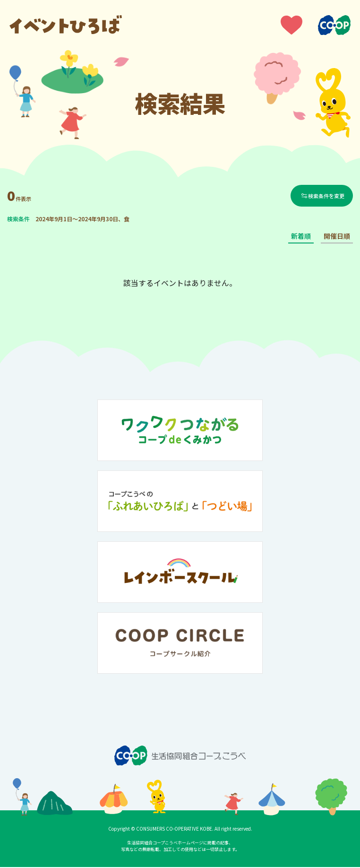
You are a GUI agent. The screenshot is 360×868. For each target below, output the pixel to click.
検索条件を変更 (327, 196)
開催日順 (337, 237)
